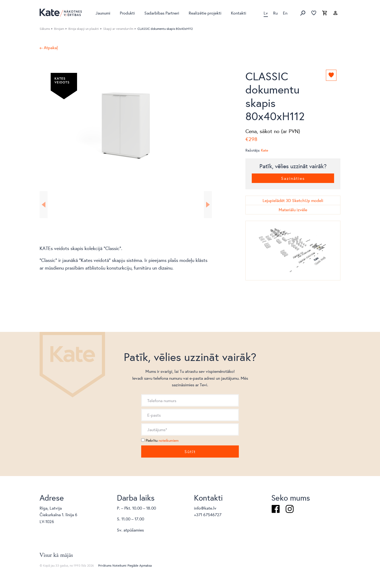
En (285, 13)
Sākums (45, 29)
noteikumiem (169, 440)
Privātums (105, 565)
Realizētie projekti (205, 13)
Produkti (127, 13)
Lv (266, 13)
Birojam (59, 29)
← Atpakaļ (49, 48)
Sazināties (293, 178)
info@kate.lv (205, 508)
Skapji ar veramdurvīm (118, 29)
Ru (275, 13)
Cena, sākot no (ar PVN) (273, 131)
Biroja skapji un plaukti (84, 29)
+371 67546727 (208, 514)
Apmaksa (146, 565)
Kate (265, 150)
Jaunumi (103, 13)
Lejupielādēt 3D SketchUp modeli (293, 200)
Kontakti (239, 13)
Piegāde (133, 565)
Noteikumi (119, 565)
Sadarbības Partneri (162, 13)
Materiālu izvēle (293, 210)
